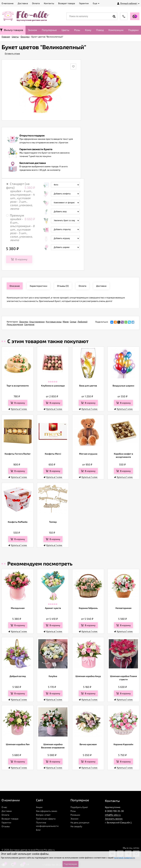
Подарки (133, 30)
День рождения (15, 324)
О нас (4, 807)
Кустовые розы (54, 322)
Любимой (82, 322)
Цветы (65, 30)
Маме (66, 322)
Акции (39, 807)
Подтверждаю (70, 864)
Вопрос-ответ (43, 815)
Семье (73, 322)
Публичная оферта (46, 819)
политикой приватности (124, 858)
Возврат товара (10, 819)
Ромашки (75, 815)
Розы (77, 30)
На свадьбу (76, 826)
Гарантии (6, 822)
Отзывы (6, 826)
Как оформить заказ (47, 811)
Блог (38, 830)
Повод (100, 30)
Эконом (32, 30)
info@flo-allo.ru (113, 815)
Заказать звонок (114, 819)
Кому (88, 30)
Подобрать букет (79, 807)
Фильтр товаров (12, 30)
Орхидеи (24, 322)
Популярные (49, 30)
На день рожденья (80, 822)
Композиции (116, 30)
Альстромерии (37, 322)
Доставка (7, 811)
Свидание (29, 324)
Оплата (5, 815)
